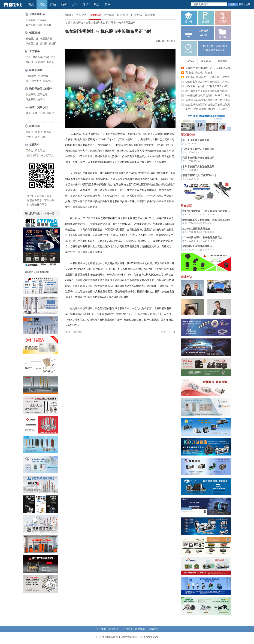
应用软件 (42, 95)
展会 (97, 4)
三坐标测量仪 (47, 113)
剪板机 (53, 43)
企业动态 (109, 15)
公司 (75, 4)
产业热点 (81, 15)
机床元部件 (36, 70)
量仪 (35, 113)
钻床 (40, 25)
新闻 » (69, 15)
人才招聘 (127, 629)
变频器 (29, 137)
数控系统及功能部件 (41, 89)
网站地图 (140, 629)
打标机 (29, 62)
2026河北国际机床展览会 (196, 229)
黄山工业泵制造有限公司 (196, 140)
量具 (28, 113)
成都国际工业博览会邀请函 (197, 246)
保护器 (39, 132)
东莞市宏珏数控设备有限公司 (198, 158)
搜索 (233, 4)
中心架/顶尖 (47, 155)
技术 (108, 4)
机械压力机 (32, 39)
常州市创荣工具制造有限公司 (198, 167)
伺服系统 (31, 99)
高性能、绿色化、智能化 (199, 73)
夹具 (53, 57)
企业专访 (136, 15)
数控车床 (31, 25)
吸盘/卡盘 (40, 150)
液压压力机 (46, 39)
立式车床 (31, 20)
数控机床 (122, 151)
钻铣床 (48, 25)
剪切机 (44, 43)
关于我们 (101, 629)
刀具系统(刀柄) (41, 57)
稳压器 (29, 132)
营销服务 (114, 629)
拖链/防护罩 (32, 155)
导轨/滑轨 (43, 76)
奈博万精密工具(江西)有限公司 (199, 175)
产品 (53, 4)
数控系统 (31, 95)
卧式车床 (42, 20)
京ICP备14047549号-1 (108, 637)
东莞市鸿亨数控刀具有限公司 (198, 149)
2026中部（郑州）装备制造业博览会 (202, 237)
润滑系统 (40, 62)
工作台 (29, 150)
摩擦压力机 (32, 43)
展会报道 (150, 15)
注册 (248, 4)
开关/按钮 (40, 137)
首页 (31, 4)
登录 (241, 4)
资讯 (42, 4)
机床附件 (35, 145)
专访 (86, 4)
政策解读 (95, 15)
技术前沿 (123, 15)
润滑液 (50, 62)
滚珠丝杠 (48, 81)
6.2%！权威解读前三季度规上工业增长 (207, 109)
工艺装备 (35, 51)
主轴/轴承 (31, 76)
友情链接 (153, 629)
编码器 (41, 99)
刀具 (28, 57)
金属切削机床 (37, 14)
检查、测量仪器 (39, 107)
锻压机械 (35, 33)
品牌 (64, 4)
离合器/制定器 (34, 81)
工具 (80, 190)
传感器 (48, 132)
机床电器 (35, 126)
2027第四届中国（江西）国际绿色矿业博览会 (207, 211)
